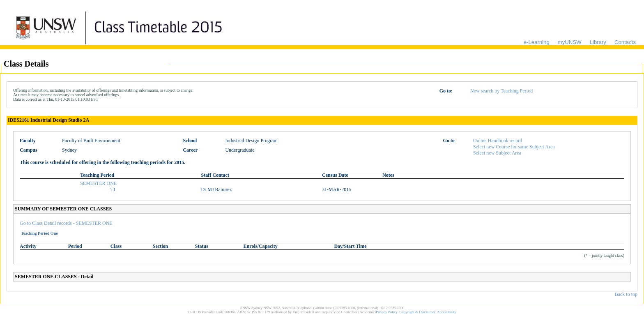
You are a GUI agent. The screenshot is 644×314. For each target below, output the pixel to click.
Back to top (626, 294)
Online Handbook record (498, 141)
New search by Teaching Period (501, 91)
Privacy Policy (387, 312)
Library (598, 42)
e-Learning (537, 42)
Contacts (625, 42)
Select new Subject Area (497, 153)
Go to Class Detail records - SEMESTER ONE (66, 223)
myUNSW (570, 42)
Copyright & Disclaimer (417, 312)
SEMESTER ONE (98, 183)
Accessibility (447, 312)
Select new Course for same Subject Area (514, 147)
